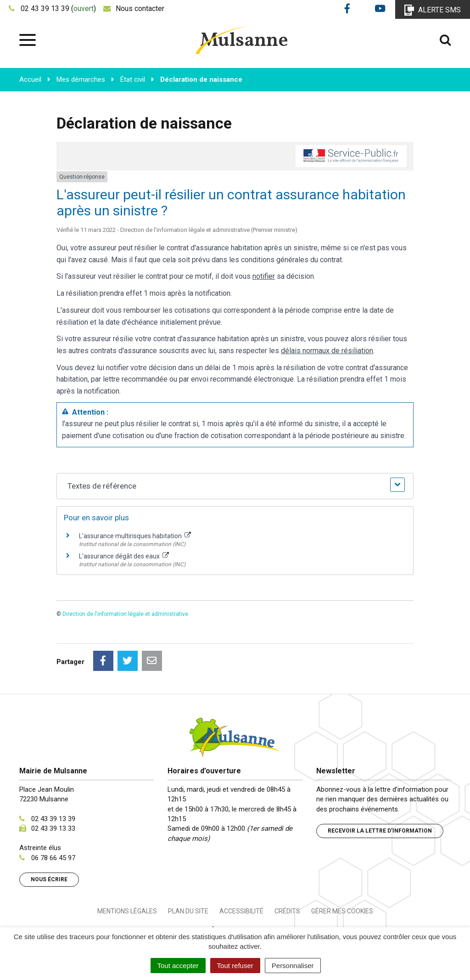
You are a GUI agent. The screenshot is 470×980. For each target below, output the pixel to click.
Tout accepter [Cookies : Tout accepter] (178, 966)
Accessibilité (241, 911)
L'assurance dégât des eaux (124, 556)
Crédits (287, 911)
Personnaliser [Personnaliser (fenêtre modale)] (293, 966)
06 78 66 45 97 (53, 858)
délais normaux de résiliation (327, 351)
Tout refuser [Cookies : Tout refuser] (235, 966)
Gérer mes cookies (342, 911)
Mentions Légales (127, 911)
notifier (264, 276)
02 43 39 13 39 (53, 819)
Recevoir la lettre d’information (380, 831)
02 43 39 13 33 (53, 828)
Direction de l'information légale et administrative (125, 614)
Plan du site (188, 911)
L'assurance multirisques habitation (135, 536)
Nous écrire (49, 879)
